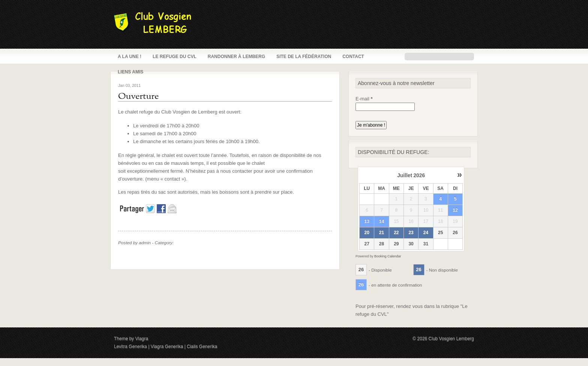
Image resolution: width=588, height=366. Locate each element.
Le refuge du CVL (175, 57)
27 (367, 244)
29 (396, 244)
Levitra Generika (130, 347)
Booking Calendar (388, 256)
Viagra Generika (167, 347)
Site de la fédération (304, 57)
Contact (353, 57)
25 (440, 233)
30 (411, 244)
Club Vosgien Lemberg (451, 339)
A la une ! (130, 57)
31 (426, 244)
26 (455, 233)
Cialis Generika (202, 347)
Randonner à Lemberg (236, 57)
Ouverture (139, 97)
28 (382, 244)
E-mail (364, 99)
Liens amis (130, 72)
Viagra (142, 339)
